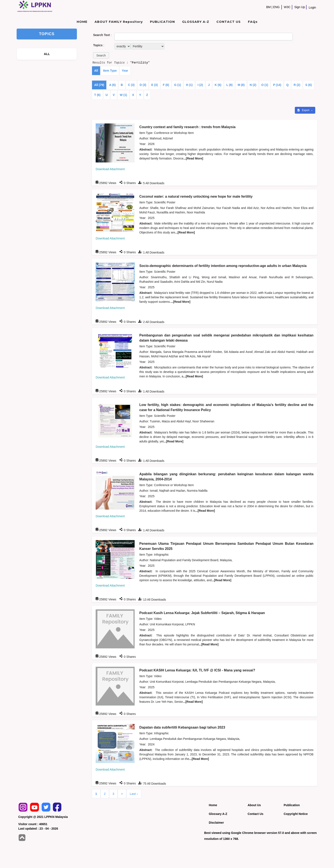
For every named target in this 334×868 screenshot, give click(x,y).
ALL (47, 54)
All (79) (99, 85)
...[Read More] (193, 158)
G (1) (177, 85)
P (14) (277, 85)
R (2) (297, 85)
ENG (276, 7)
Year (125, 71)
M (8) (241, 85)
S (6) (308, 85)
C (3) (131, 85)
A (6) (113, 85)
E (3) (154, 85)
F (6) (166, 85)
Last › (134, 794)
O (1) (265, 85)
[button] (101, 55)
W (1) (123, 95)
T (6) (97, 95)
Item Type (110, 71)
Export (304, 110)
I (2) (200, 85)
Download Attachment (110, 169)
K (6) (218, 85)
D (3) (143, 85)
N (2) (253, 85)
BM (268, 7)
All (96, 71)
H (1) (189, 85)
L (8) (230, 85)
